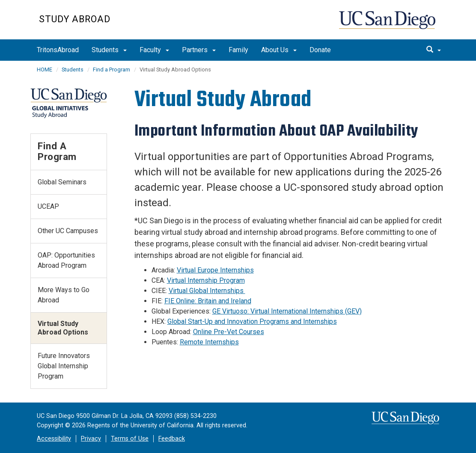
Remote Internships (209, 342)
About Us (279, 50)
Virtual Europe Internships (215, 270)
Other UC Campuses (68, 231)
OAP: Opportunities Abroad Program (66, 260)
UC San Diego (388, 24)
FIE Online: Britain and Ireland (208, 301)
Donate (320, 50)
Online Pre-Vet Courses (229, 332)
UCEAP (48, 206)
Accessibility (54, 439)
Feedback (172, 439)
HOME (45, 70)
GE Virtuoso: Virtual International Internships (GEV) (287, 311)
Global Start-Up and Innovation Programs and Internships (252, 321)
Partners (199, 50)
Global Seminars (62, 182)
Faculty (154, 50)
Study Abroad (75, 19)
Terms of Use (130, 439)
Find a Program (112, 70)
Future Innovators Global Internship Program (64, 366)
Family (238, 50)
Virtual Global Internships (207, 291)
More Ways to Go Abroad (64, 295)
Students (109, 50)
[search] (434, 50)
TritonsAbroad (58, 50)
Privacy (91, 439)
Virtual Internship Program (206, 280)
